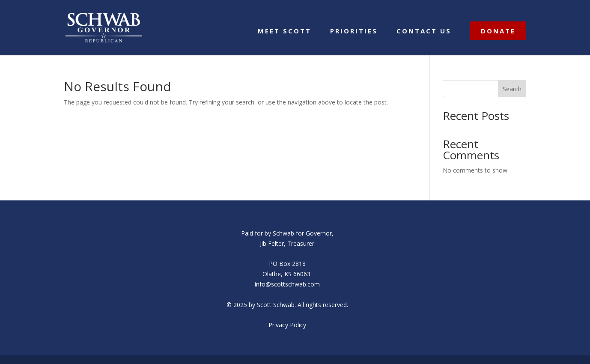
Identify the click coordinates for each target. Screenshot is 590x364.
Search (512, 89)
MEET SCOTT (285, 31)
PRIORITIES (354, 31)
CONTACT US (424, 31)
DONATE (498, 31)
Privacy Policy (287, 325)
